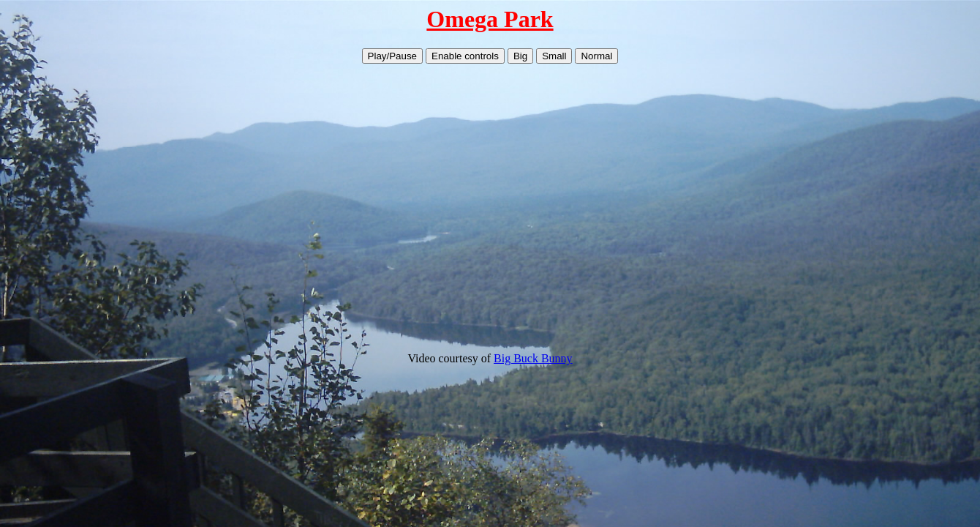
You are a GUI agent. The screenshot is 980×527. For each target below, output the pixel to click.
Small (554, 56)
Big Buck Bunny (533, 358)
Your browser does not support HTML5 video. (490, 209)
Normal (596, 56)
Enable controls (465, 56)
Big (520, 56)
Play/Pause (392, 56)
